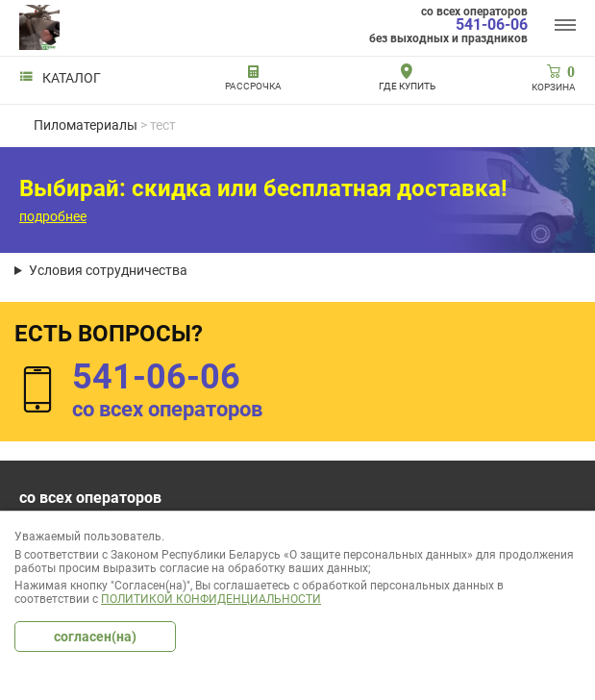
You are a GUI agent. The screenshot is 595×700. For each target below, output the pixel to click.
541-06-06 (492, 25)
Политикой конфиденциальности (211, 599)
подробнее (53, 216)
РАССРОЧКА (253, 86)
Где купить (407, 86)
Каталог (60, 78)
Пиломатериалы (86, 125)
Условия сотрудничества (108, 270)
